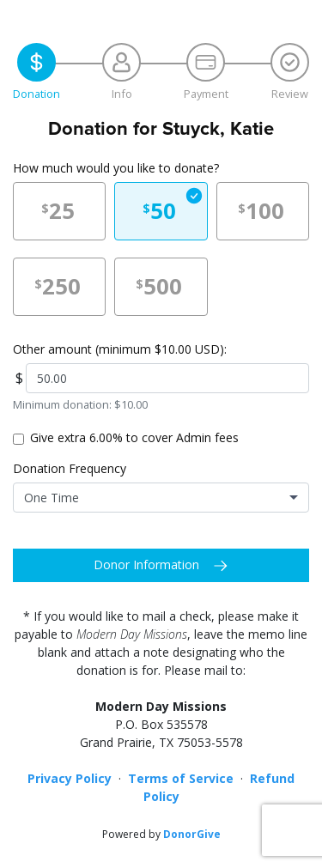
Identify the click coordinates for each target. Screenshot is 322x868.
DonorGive (192, 834)
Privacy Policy (70, 778)
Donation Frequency (70, 468)
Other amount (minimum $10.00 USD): (120, 349)
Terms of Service (181, 778)
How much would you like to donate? (116, 168)
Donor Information (146, 565)
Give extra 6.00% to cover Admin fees (134, 437)
